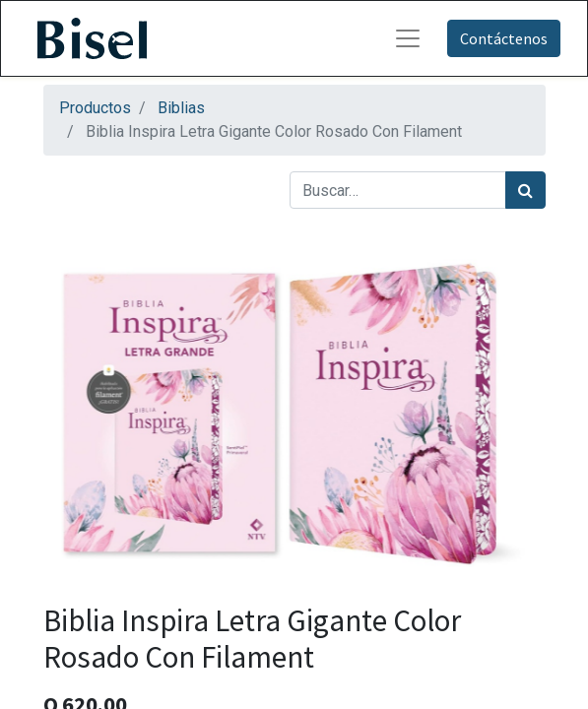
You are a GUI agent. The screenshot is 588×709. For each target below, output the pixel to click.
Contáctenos (504, 38)
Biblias (181, 108)
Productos (95, 108)
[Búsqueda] (525, 190)
